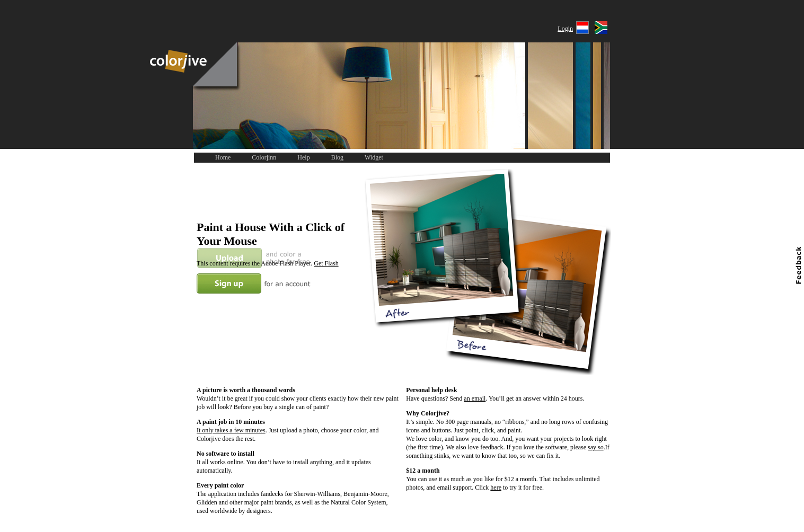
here (496, 487)
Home (223, 157)
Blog (337, 157)
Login (565, 29)
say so (596, 447)
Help (303, 157)
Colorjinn (264, 157)
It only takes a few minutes (231, 430)
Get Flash (326, 263)
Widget (374, 157)
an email (475, 398)
